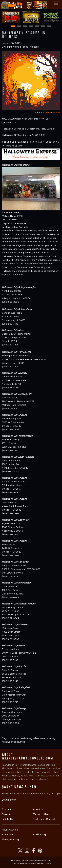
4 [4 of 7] (31, 26)
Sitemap (7, 814)
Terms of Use (41, 814)
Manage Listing (10, 839)
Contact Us (8, 809)
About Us (38, 809)
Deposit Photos (52, 112)
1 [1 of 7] (13, 26)
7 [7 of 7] (49, 26)
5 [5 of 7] (37, 26)
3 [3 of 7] (25, 26)
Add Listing (39, 834)
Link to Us (8, 819)
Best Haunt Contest (44, 819)
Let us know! (9, 800)
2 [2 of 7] (19, 26)
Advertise (7, 834)
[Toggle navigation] (56, 5)
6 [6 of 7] (43, 26)
